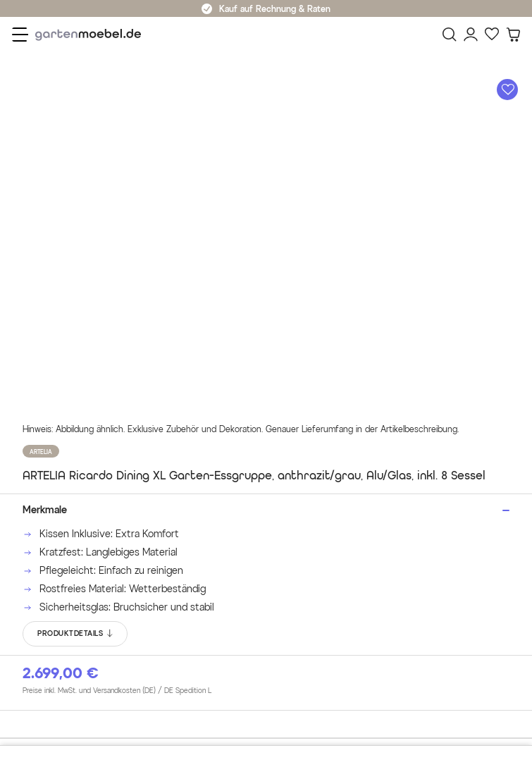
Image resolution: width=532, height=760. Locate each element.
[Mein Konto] (471, 35)
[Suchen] (450, 35)
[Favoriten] (492, 35)
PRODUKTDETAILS (76, 634)
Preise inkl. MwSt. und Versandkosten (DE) (117, 691)
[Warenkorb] (513, 35)
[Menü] (20, 35)
